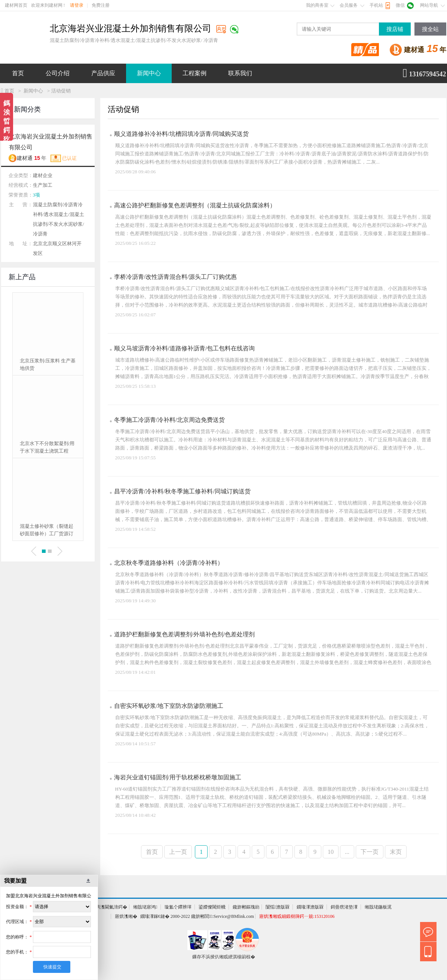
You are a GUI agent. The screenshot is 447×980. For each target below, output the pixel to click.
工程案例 (195, 73)
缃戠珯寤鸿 (145, 907)
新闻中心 (149, 73)
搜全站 (430, 29)
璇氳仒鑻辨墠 (178, 907)
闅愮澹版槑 (278, 907)
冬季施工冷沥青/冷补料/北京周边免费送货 (170, 420)
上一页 (178, 852)
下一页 (370, 852)
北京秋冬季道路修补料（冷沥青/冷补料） (169, 563)
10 (331, 852)
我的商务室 (317, 5)
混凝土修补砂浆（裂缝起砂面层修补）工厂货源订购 (47, 530)
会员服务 (349, 5)
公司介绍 (58, 73)
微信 (400, 5)
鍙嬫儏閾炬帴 (212, 907)
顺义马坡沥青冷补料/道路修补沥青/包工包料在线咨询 (185, 348)
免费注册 (101, 5)
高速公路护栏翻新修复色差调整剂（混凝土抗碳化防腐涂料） (195, 205)
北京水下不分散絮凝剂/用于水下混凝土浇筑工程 (47, 447)
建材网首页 (16, 5)
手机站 (376, 5)
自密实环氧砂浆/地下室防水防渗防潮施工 (169, 706)
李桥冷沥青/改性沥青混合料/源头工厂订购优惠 (176, 277)
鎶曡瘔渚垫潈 (344, 907)
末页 (396, 852)
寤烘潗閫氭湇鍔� (109, 907)
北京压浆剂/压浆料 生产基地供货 (48, 364)
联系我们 (240, 73)
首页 (18, 73)
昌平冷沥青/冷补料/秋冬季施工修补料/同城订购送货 (182, 491)
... (347, 852)
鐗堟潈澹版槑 (310, 907)
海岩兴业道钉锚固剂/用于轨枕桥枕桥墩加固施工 (178, 777)
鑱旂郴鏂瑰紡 (246, 907)
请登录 (77, 5)
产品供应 (103, 73)
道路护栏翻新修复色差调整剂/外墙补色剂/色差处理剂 (185, 634)
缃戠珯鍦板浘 (378, 907)
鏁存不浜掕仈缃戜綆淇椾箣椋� (224, 957)
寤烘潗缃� (126, 916)
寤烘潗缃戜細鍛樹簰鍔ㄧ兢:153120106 (297, 916)
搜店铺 (395, 29)
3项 (37, 195)
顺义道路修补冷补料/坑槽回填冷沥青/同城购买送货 (182, 134)
